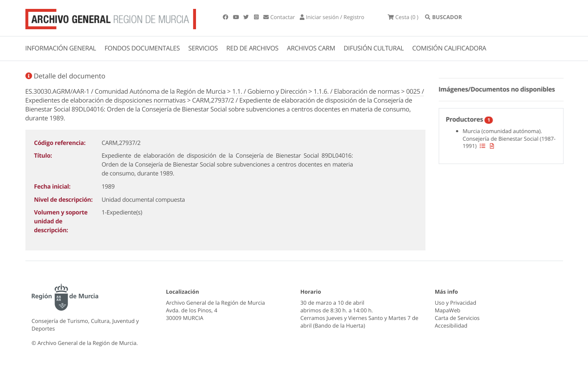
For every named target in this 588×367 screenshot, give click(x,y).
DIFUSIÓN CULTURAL (374, 48)
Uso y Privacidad (455, 303)
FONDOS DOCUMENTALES (142, 48)
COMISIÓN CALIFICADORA (449, 48)
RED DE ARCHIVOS (253, 48)
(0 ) (403, 17)
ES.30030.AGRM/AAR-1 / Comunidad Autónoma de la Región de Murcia (126, 92)
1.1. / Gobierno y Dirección (269, 92)
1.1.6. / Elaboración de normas (357, 92)
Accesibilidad (451, 325)
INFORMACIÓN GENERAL (61, 48)
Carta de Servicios (457, 318)
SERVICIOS (203, 48)
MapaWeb (447, 310)
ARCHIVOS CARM (311, 48)
